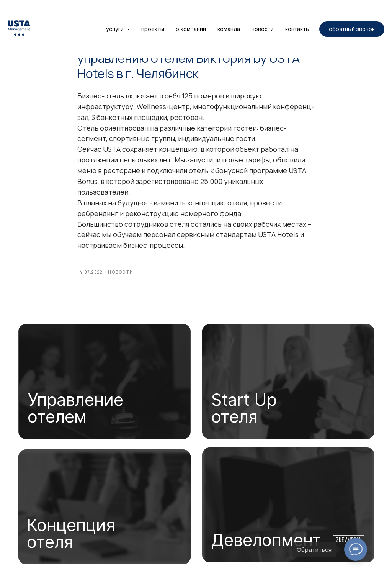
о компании (191, 29)
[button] (352, 29)
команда (229, 29)
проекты (153, 29)
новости (263, 29)
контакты (297, 29)
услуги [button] (116, 29)
